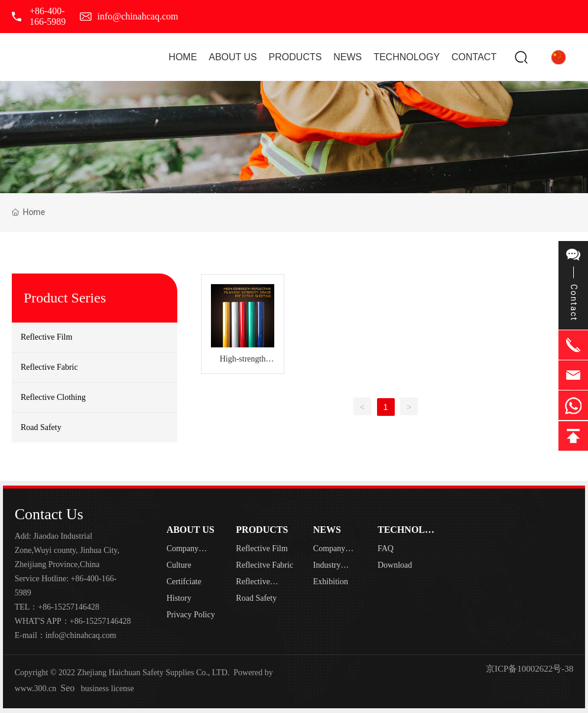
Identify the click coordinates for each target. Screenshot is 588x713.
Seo (67, 688)
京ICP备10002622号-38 (529, 669)
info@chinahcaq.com (138, 16)
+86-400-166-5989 (48, 16)
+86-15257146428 (69, 607)
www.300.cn (36, 688)
